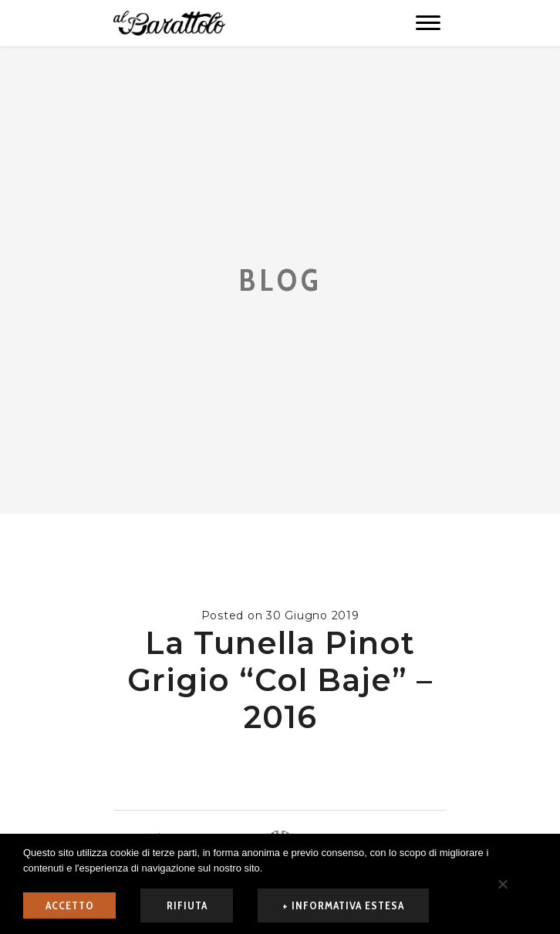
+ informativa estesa (343, 905)
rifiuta (187, 905)
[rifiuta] (502, 884)
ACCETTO (70, 905)
